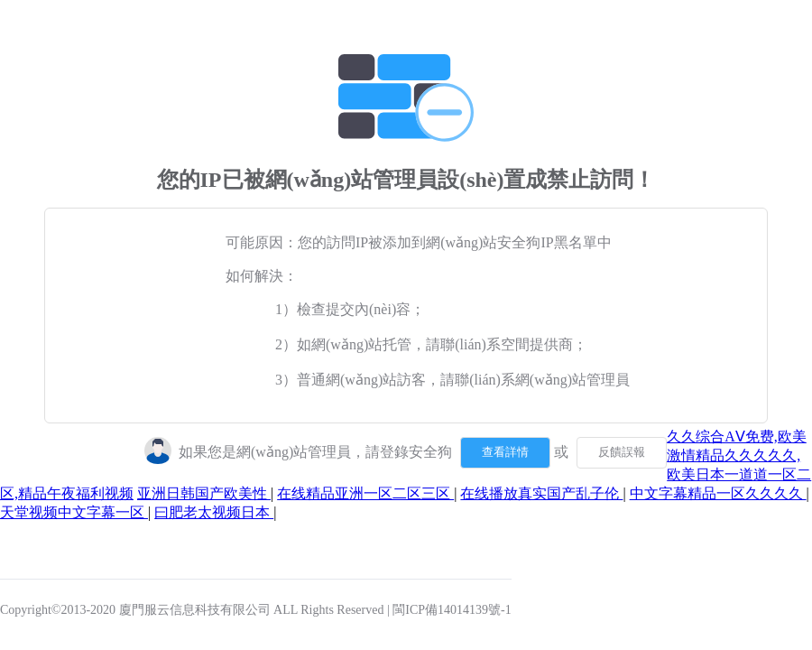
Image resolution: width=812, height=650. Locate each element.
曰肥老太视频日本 (214, 512)
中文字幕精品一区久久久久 (718, 493)
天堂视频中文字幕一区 (74, 512)
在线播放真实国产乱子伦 (541, 493)
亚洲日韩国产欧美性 (204, 493)
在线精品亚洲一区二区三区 (365, 493)
